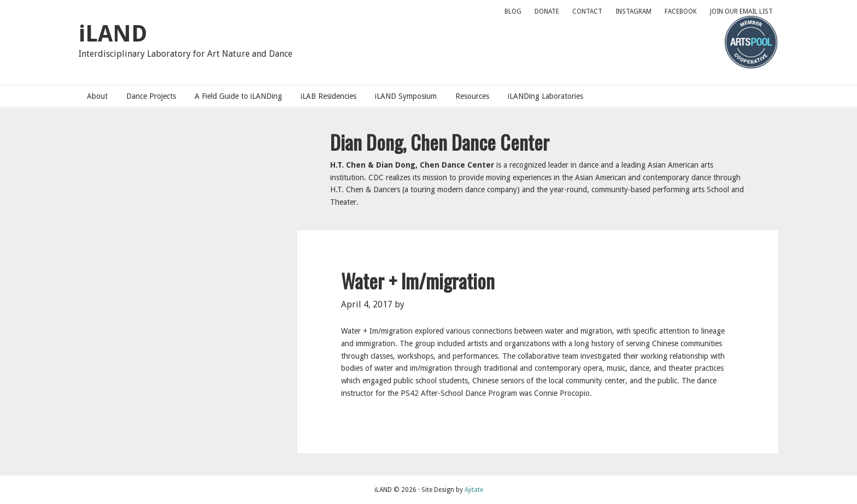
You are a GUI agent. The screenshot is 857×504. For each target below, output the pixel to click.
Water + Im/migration (418, 280)
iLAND (113, 34)
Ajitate (474, 490)
